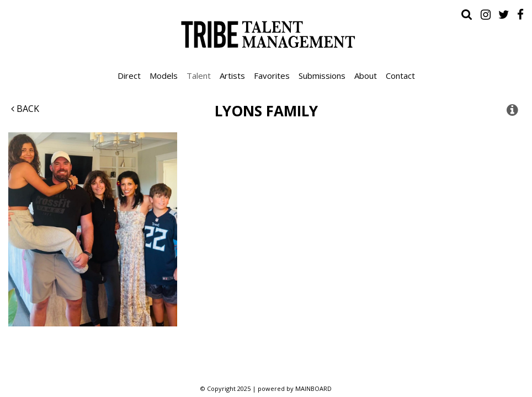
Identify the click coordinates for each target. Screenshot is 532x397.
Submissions (322, 76)
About (366, 76)
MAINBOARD (313, 388)
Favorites (272, 76)
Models (164, 76)
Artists (232, 76)
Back (25, 109)
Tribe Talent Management (266, 34)
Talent (199, 76)
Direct (129, 76)
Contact (400, 76)
